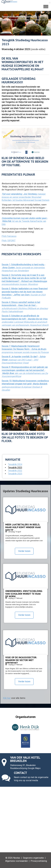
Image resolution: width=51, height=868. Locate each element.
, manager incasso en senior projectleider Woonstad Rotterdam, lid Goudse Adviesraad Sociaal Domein (26, 197)
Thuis (4, 20)
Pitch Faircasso (9, 236)
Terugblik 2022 (15, 471)
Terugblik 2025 (15, 474)
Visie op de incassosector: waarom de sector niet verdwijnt (21, 660)
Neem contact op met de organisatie (31, 777)
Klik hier (7, 698)
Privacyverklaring (39, 861)
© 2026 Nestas (13, 858)
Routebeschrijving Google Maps (25, 768)
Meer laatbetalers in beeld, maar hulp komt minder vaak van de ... (23, 527)
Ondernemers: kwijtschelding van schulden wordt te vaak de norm (24, 594)
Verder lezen (24, 551)
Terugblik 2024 (15, 464)
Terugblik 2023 (15, 468)
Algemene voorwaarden (17, 861)
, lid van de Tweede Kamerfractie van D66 (25, 221)
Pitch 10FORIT (9, 241)
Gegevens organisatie (33, 858)
